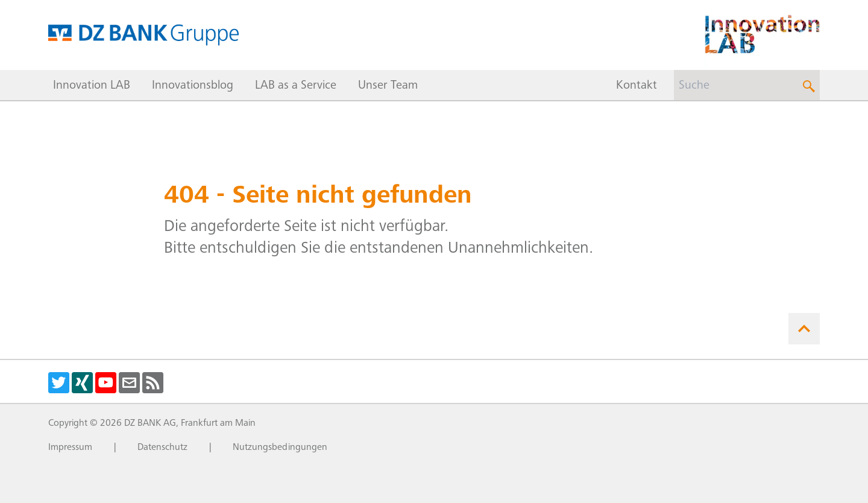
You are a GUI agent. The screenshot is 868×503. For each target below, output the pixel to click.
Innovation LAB (92, 86)
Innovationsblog (193, 86)
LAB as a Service (296, 86)
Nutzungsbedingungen (280, 448)
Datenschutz (162, 448)
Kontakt (637, 86)
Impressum (70, 448)
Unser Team (388, 86)
